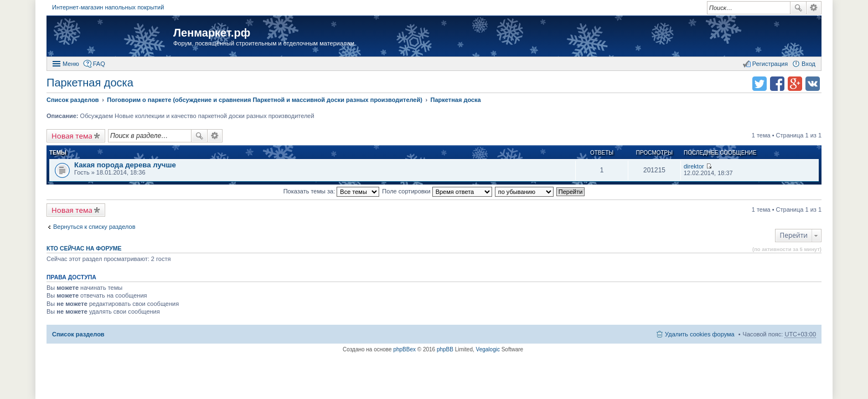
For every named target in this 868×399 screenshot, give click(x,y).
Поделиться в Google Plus (795, 84)
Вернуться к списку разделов (94, 227)
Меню (71, 64)
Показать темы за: (332, 191)
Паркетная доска (90, 83)
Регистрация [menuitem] (770, 64)
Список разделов (78, 334)
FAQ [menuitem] (99, 64)
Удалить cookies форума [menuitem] (700, 334)
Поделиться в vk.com (813, 84)
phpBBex (404, 349)
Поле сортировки (437, 191)
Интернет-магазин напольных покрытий (108, 7)
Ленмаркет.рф (212, 33)
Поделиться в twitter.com (759, 84)
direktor (694, 166)
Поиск (798, 8)
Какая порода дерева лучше (125, 165)
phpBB (445, 349)
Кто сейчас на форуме (84, 248)
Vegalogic (488, 349)
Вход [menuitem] (808, 64)
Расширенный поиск (814, 8)
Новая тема (72, 136)
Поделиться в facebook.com (777, 84)
